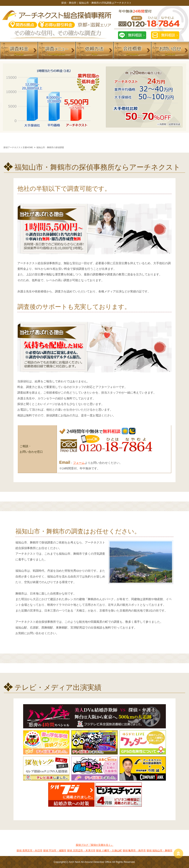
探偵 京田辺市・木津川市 (81, 850)
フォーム (79, 463)
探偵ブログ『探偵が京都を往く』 (95, 845)
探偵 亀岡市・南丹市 (134, 850)
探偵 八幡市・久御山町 (109, 850)
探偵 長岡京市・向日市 (30, 850)
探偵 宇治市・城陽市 (55, 850)
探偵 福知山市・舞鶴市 (159, 850)
